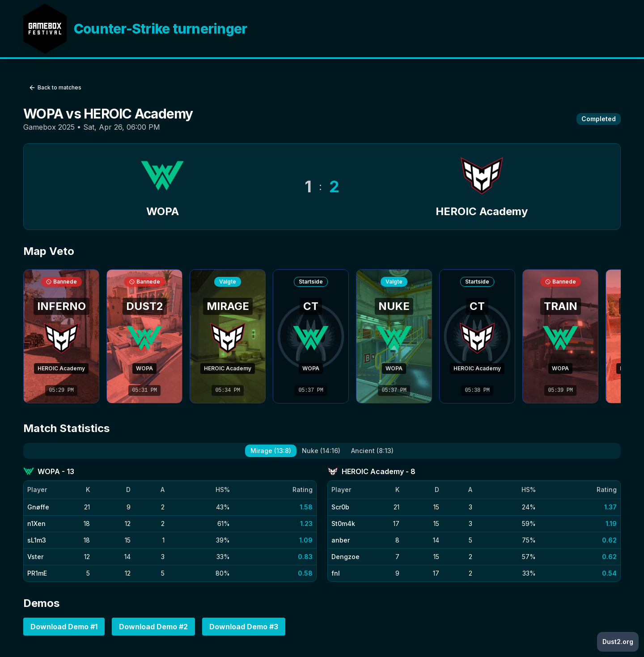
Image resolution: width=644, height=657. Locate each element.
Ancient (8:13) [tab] (372, 451)
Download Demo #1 (64, 627)
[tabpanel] (322, 524)
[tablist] (322, 451)
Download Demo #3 (244, 627)
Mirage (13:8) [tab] (271, 451)
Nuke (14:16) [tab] (321, 451)
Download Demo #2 (153, 627)
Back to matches (55, 88)
